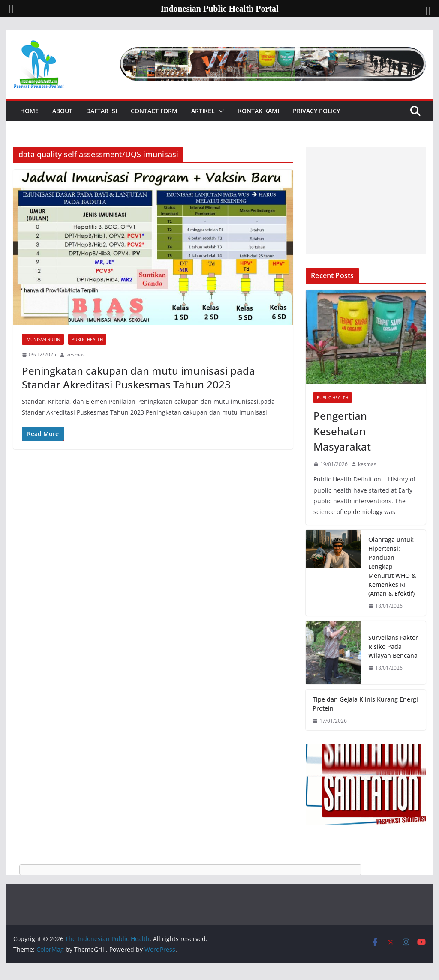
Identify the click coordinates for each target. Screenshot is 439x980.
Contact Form (154, 111)
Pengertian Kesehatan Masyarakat (342, 431)
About (62, 111)
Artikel (203, 111)
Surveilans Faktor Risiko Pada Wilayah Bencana (393, 647)
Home (29, 111)
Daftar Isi (102, 111)
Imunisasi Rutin (43, 339)
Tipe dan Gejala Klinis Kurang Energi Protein (365, 704)
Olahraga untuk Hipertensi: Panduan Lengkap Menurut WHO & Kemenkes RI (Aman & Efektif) (392, 566)
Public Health (87, 339)
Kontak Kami (259, 111)
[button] (219, 111)
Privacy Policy (316, 111)
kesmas (76, 354)
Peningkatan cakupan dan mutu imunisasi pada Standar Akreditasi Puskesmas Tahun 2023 (138, 377)
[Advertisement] (365, 200)
